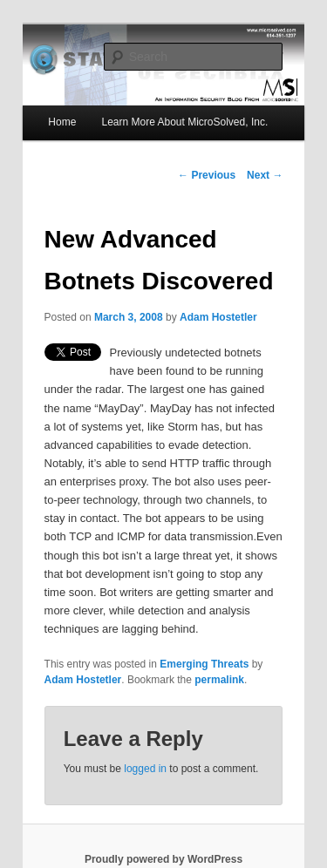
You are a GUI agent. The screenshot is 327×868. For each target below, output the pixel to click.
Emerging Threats (204, 664)
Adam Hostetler (218, 317)
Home (62, 122)
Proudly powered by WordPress (163, 859)
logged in (145, 769)
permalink (219, 680)
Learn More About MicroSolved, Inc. (184, 122)
